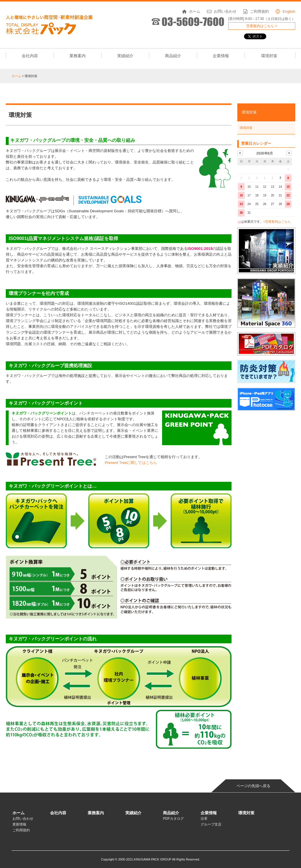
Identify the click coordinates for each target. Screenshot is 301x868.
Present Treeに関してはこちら (131, 463)
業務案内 (78, 56)
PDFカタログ (173, 819)
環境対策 (269, 56)
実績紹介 (125, 56)
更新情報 (19, 824)
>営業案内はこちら (277, 222)
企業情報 (221, 56)
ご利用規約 (21, 830)
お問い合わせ (23, 819)
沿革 (204, 819)
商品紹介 (173, 56)
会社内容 (30, 56)
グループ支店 (211, 824)
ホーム (16, 76)
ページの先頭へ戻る (253, 786)
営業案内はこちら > (262, 26)
